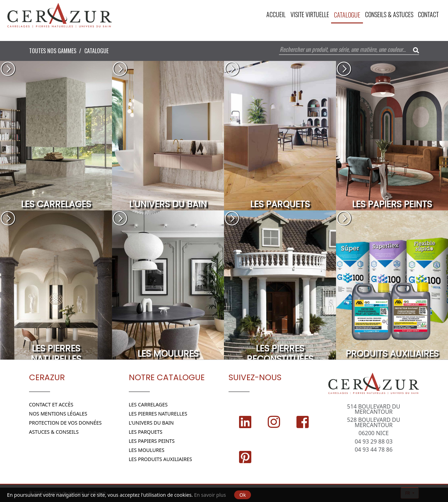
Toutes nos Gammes (53, 51)
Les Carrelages (148, 405)
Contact (428, 15)
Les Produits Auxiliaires (160, 459)
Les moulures (147, 450)
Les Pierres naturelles (158, 414)
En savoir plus (210, 495)
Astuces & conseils (54, 432)
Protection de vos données (65, 423)
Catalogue (96, 51)
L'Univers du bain (151, 423)
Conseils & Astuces (387, 15)
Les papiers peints (152, 441)
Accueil (271, 15)
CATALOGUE (344, 15)
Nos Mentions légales (58, 414)
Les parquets (146, 432)
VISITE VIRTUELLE (306, 15)
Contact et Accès (51, 405)
